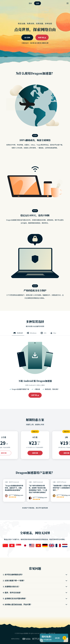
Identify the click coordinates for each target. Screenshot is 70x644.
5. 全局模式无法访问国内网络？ (35, 598)
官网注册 (43, 633)
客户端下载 (52, 633)
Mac (53, 333)
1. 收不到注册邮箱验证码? (35, 574)
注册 (38, 3)
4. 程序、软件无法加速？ (35, 592)
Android (18, 333)
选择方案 (35, 453)
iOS (44, 333)
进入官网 (27, 37)
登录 (30, 3)
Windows (32, 333)
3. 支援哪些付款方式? (35, 586)
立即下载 (35, 395)
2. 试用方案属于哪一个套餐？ (35, 580)
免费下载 (42, 37)
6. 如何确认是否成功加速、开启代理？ (35, 604)
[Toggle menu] (68, 3)
